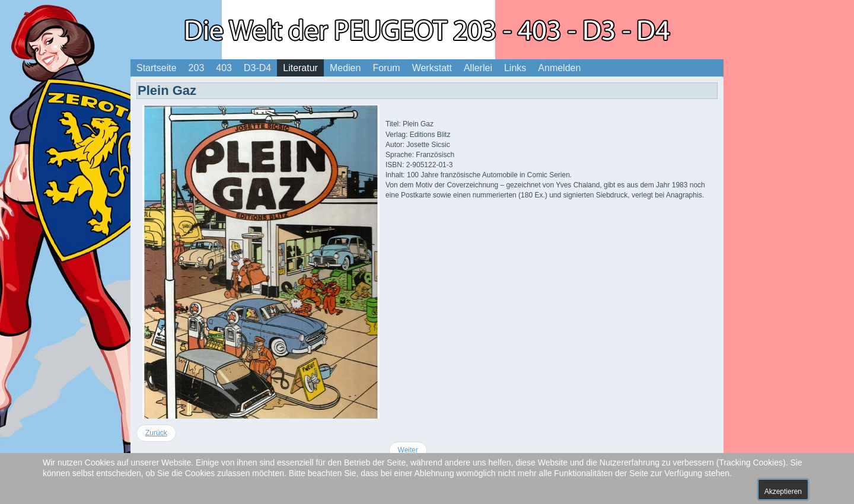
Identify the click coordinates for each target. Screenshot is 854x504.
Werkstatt (432, 68)
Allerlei (478, 68)
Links (515, 68)
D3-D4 (257, 68)
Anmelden (559, 68)
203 (197, 68)
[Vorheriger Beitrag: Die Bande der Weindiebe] (156, 433)
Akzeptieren (783, 492)
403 (224, 68)
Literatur (300, 68)
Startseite (157, 68)
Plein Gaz (167, 90)
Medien (345, 68)
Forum (386, 68)
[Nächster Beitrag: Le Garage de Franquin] (408, 450)
